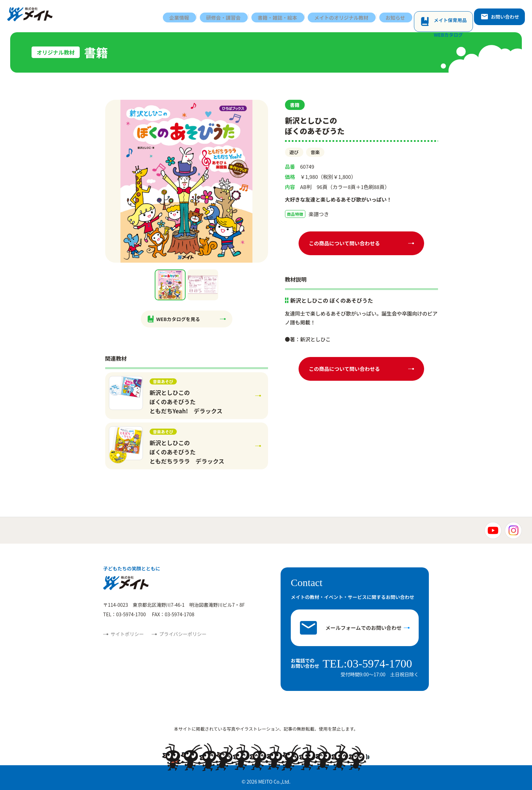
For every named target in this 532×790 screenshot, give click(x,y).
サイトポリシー (127, 634)
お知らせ (402, 16)
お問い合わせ (502, 16)
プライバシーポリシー (183, 634)
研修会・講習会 (226, 16)
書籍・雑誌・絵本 (282, 16)
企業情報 (182, 16)
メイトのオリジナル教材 (347, 16)
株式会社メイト (33, 16)
